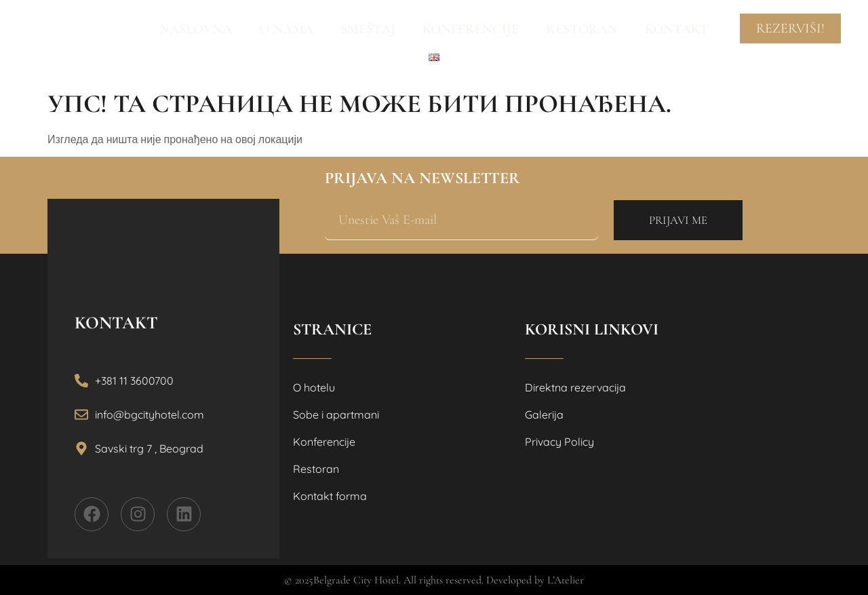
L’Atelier (566, 580)
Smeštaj (368, 29)
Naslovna (196, 29)
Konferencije (471, 29)
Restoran (582, 29)
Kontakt (677, 29)
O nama (286, 29)
